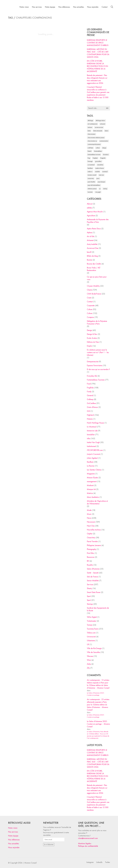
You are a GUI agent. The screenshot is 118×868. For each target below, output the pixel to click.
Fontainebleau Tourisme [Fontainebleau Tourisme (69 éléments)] (94, 155)
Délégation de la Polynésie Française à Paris (97, 322)
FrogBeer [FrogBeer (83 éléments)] (95, 158)
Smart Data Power (94, 592)
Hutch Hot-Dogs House (95, 423)
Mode (89, 510)
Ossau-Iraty (91, 538)
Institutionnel (91, 446)
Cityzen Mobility (93, 286)
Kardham (90, 462)
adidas (89, 208)
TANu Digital (92, 617)
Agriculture (91, 216)
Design (89, 330)
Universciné (91, 637)
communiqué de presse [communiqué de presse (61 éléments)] (94, 144)
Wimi (89, 660)
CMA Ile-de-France (94, 294)
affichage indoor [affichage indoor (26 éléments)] (100, 121)
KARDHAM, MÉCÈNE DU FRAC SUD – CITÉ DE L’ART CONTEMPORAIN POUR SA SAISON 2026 (98, 53)
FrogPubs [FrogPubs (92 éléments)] (103, 158)
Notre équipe (13, 836)
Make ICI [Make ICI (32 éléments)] (90, 172)
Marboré (90, 485)
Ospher (90, 534)
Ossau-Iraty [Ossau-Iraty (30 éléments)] (91, 178)
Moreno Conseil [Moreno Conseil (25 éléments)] (92, 175)
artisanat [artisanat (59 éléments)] (103, 124)
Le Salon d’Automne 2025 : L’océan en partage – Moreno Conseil (98, 724)
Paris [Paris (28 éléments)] (98, 178)
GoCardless (91, 403)
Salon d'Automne (93, 569)
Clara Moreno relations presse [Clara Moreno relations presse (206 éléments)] (96, 138)
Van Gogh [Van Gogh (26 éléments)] (98, 192)
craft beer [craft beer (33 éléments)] (90, 148)
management (92, 482)
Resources (91, 557)
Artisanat (90, 240)
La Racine (91, 466)
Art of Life (91, 236)
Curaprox (90, 317)
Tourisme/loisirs (93, 629)
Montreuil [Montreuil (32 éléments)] (105, 172)
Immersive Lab (92, 431)
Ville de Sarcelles (94, 652)
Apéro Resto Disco (94, 229)
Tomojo (90, 625)
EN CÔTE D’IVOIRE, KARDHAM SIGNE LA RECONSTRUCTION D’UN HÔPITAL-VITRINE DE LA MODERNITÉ (97, 66)
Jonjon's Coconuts (94, 454)
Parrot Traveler (92, 541)
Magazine (91, 474)
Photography (92, 549)
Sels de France (92, 577)
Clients (89, 290)
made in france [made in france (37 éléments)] (100, 168)
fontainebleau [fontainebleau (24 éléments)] (98, 151)
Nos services (13, 832)
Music (89, 514)
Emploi (89, 346)
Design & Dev (92, 334)
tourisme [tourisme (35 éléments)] (90, 192)
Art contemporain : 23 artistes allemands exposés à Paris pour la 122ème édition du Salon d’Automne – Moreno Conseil (98, 705)
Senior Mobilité (93, 581)
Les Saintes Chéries (94, 470)
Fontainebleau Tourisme (96, 380)
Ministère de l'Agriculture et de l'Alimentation (97, 502)
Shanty (89, 588)
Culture (90, 309)
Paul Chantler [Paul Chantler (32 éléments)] (91, 182)
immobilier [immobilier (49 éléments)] (100, 165)
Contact (90, 302)
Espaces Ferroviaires (95, 366)
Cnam (89, 298)
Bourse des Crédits (94, 264)
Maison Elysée (92, 478)
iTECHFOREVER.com (95, 450)
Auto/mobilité (92, 244)
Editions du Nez (93, 342)
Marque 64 (91, 489)
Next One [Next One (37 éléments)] (101, 175)
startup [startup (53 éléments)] (105, 189)
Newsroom (91, 522)
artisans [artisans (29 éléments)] (90, 127)
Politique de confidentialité (88, 846)
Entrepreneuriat (93, 362)
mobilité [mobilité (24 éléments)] (97, 172)
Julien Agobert (92, 458)
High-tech (90, 415)
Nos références (14, 840)
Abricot (90, 204)
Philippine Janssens (94, 545)
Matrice (90, 493)
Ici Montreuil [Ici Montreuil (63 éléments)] (91, 165)
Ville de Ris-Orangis (94, 648)
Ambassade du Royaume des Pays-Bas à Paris (98, 221)
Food (89, 384)
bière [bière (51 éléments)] (89, 131)
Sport (89, 596)
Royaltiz (90, 565)
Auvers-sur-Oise (93, 248)
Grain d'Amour (92, 407)
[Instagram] (90, 862)
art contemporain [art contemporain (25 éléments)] (93, 124)
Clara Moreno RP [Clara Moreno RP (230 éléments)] (92, 141)
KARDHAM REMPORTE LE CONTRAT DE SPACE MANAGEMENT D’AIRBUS (98, 43)
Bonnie (90, 260)
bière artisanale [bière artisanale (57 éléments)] (98, 131)
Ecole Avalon (92, 338)
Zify (88, 668)
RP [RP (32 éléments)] (100, 189)
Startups (90, 604)
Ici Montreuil (92, 427)
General (90, 395)
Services (90, 585)
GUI (89, 411)
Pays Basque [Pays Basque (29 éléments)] (101, 182)
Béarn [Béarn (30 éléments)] (107, 131)
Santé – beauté (93, 573)
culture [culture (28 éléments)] (98, 148)
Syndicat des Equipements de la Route (98, 609)
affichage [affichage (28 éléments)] (90, 121)
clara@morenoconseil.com (88, 838)
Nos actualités (13, 844)
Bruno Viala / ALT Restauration (94, 269)
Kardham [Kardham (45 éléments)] (90, 168)
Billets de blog (92, 256)
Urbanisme (91, 641)
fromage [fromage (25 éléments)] (90, 161)
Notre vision (13, 828)
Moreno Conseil (31, 863)
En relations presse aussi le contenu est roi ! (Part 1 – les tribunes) (98, 352)
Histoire (90, 419)
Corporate (91, 306)
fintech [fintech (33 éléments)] (90, 151)
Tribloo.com (91, 633)
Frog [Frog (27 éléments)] (89, 158)
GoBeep (90, 399)
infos (89, 439)
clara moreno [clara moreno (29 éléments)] (92, 134)
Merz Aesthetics (93, 497)
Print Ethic (91, 553)
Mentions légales (85, 844)
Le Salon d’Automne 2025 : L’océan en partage (96, 694)
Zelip (89, 664)
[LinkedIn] (99, 862)
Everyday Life (92, 376)
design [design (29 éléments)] (104, 148)
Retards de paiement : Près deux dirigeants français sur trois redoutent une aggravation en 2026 (97, 79)
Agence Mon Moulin (95, 212)
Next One (91, 526)
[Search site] (112, 7)
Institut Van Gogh (93, 442)
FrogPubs (90, 388)
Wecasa (90, 656)
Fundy (89, 392)
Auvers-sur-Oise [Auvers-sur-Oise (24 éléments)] (99, 127)
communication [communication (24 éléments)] (104, 141)
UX (88, 644)
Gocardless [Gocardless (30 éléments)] (98, 161)
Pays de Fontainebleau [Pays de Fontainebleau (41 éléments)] (94, 185)
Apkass (90, 233)
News (89, 518)
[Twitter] (108, 862)
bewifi (89, 252)
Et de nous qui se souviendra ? (98, 369)
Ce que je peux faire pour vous (97, 278)
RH (88, 561)
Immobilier (91, 435)
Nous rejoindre (14, 848)
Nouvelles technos (94, 530)
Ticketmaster (92, 621)
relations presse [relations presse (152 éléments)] (92, 189)
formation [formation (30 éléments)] (106, 155)
